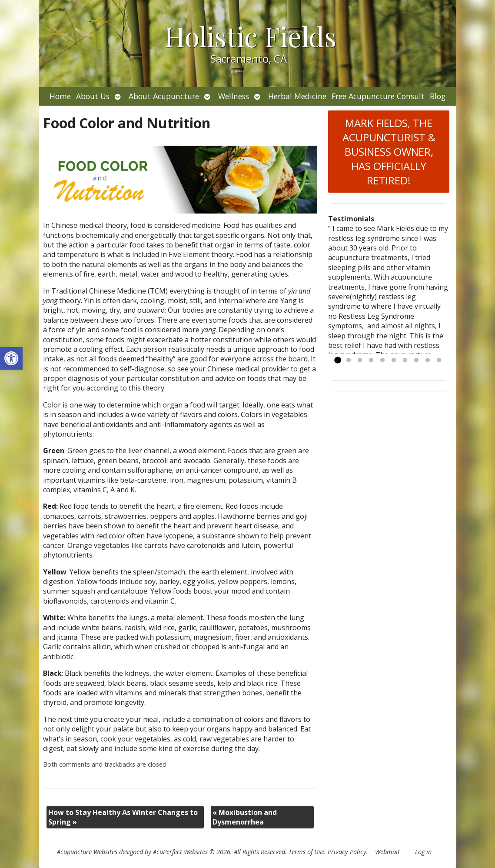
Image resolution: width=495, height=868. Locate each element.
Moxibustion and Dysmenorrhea (245, 817)
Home (60, 96)
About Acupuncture (164, 96)
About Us (93, 96)
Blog (438, 96)
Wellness (234, 96)
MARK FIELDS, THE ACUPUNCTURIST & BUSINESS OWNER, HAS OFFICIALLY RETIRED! (389, 152)
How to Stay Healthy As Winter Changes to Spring (123, 817)
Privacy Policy (347, 852)
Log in (423, 852)
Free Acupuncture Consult (378, 96)
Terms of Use (306, 852)
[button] (11, 358)
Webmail (387, 852)
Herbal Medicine (297, 96)
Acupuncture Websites (87, 852)
